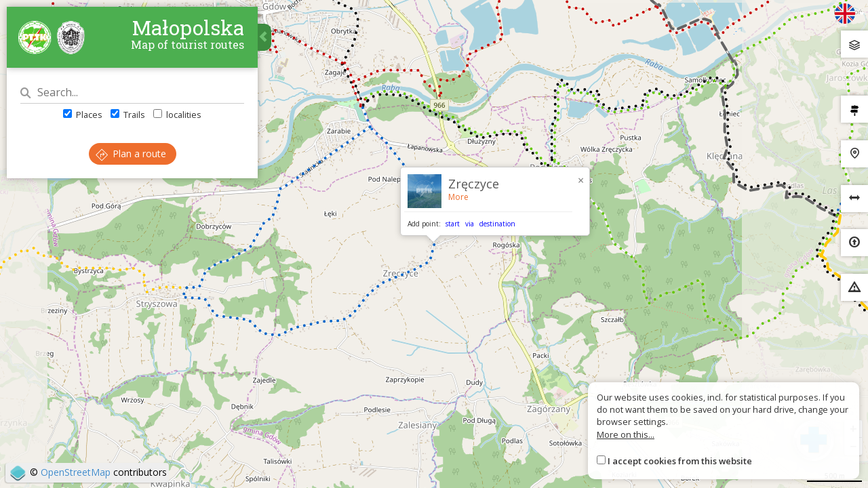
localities (177, 115)
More (458, 197)
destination (497, 224)
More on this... (626, 434)
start (453, 224)
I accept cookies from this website (680, 461)
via (470, 224)
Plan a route (131, 154)
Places (83, 115)
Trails (128, 115)
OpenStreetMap (76, 472)
